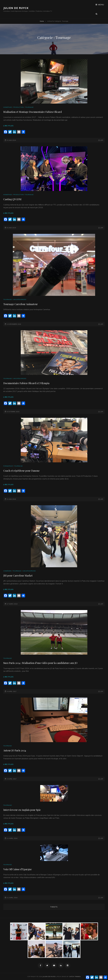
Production (18, 107)
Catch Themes (75, 976)
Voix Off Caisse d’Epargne (18, 869)
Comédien (7, 571)
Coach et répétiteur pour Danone (21, 471)
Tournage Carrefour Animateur (21, 304)
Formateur (8, 466)
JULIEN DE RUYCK (16, 8)
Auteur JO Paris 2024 (15, 750)
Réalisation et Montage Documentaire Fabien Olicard (33, 112)
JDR (102, 140)
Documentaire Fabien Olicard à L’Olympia (26, 383)
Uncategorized (20, 299)
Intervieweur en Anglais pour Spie (22, 810)
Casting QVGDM (12, 199)
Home (42, 21)
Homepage (8, 107)
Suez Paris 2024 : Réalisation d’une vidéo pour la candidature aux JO (40, 663)
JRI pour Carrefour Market (18, 575)
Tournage (29, 107)
